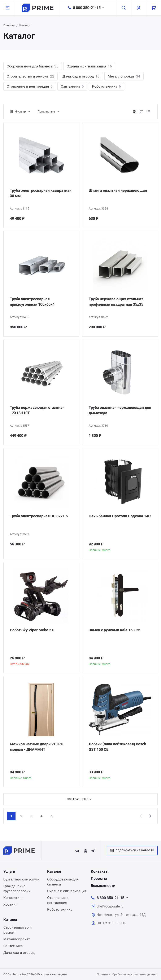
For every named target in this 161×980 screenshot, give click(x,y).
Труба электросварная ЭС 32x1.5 (39, 516)
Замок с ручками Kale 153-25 (114, 630)
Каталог (54, 871)
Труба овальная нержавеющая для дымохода (120, 410)
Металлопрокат (124, 76)
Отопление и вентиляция (30, 86)
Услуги (9, 871)
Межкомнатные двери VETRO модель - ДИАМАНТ (37, 747)
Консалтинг (13, 898)
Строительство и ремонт (31, 76)
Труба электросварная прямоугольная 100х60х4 (32, 302)
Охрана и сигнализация (89, 66)
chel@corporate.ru (110, 906)
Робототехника (106, 86)
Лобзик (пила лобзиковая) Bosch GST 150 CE (117, 747)
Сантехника (72, 86)
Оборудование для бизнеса (33, 66)
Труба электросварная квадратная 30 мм (41, 193)
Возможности (103, 886)
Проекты (99, 878)
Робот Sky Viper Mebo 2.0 (32, 630)
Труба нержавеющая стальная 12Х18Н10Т (37, 410)
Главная (9, 25)
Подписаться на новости (132, 851)
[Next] (150, 816)
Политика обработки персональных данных (127, 974)
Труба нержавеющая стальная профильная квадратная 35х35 (116, 302)
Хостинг (10, 904)
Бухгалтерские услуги (21, 879)
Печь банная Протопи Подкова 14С (120, 516)
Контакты (100, 871)
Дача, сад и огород (81, 76)
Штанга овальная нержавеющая (118, 190)
